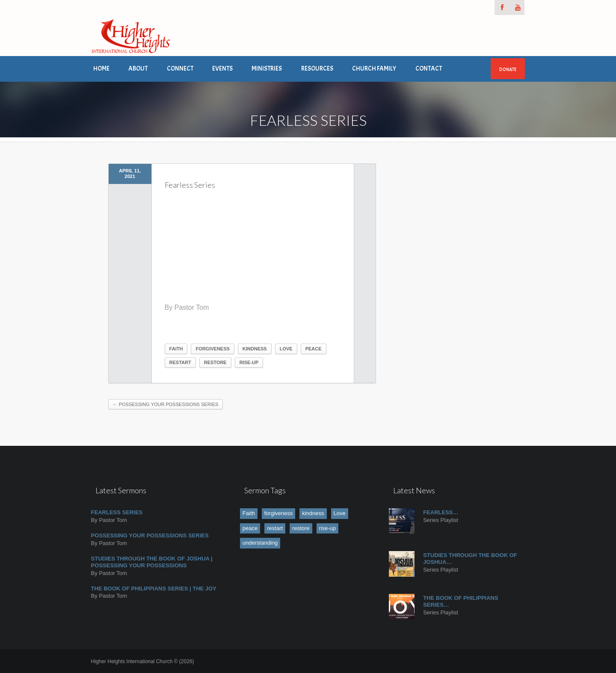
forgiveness (212, 349)
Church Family (374, 69)
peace (314, 349)
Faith (176, 349)
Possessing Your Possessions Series (166, 404)
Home (101, 69)
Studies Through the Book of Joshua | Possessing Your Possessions (152, 562)
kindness (255, 349)
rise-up (249, 362)
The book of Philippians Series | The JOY (154, 589)
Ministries (267, 69)
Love (286, 349)
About (138, 69)
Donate (508, 69)
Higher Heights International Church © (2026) (143, 661)
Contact (429, 69)
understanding (260, 543)
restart (180, 362)
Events (222, 69)
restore (215, 362)
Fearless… (441, 512)
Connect (180, 69)
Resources (317, 69)
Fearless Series (117, 512)
